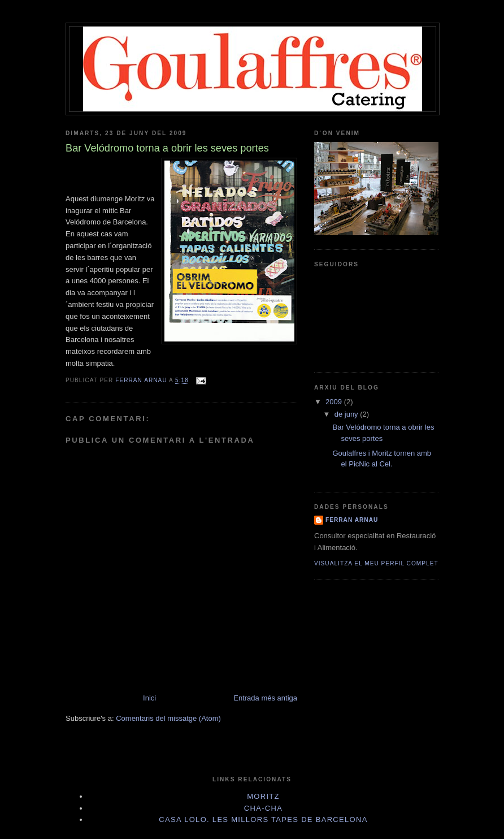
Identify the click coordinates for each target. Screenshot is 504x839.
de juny (347, 414)
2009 (335, 402)
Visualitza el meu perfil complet (376, 563)
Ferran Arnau (352, 520)
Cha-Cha (263, 808)
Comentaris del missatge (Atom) (168, 718)
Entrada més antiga (265, 698)
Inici (149, 698)
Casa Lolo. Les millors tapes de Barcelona (263, 819)
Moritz (263, 796)
